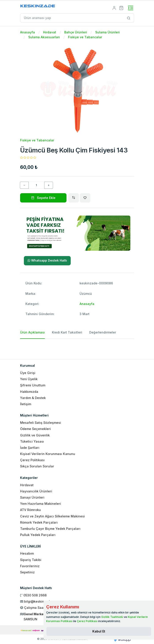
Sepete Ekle (43, 198)
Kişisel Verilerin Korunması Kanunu (48, 454)
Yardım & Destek (33, 398)
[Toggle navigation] (131, 8)
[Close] (99, 631)
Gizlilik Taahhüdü (112, 617)
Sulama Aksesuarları (44, 37)
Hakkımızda (29, 392)
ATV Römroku (30, 510)
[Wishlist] (85, 198)
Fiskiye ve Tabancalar (85, 37)
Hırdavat (50, 32)
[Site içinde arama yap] (129, 18)
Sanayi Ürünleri (32, 497)
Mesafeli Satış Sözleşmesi (41, 423)
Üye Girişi (28, 373)
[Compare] (74, 198)
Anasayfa (28, 32)
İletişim (26, 404)
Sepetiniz (27, 572)
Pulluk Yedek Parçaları (38, 535)
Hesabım (27, 553)
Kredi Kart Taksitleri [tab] (67, 332)
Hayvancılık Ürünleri (36, 491)
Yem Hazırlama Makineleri (41, 504)
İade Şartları (30, 448)
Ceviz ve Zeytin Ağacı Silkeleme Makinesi (52, 516)
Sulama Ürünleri (107, 32)
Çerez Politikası (32, 460)
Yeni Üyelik (29, 379)
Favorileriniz (30, 566)
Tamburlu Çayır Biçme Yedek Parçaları (50, 529)
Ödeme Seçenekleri (35, 429)
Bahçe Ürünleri (76, 32)
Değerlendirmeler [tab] (103, 332)
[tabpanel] (77, 347)
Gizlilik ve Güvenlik (35, 435)
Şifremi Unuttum (33, 385)
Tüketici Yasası (32, 441)
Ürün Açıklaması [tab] (32, 332)
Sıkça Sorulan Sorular (37, 466)
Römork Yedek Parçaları (39, 522)
